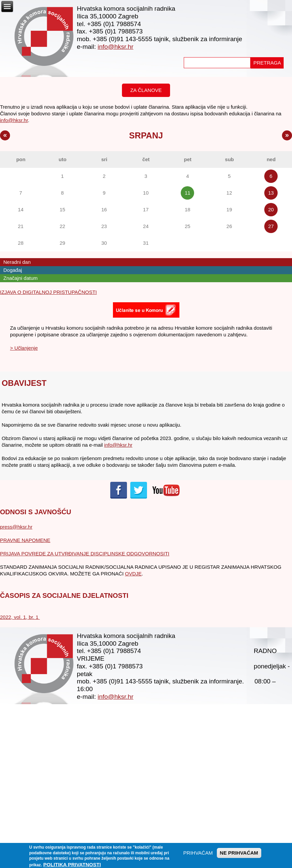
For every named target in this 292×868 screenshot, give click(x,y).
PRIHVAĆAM (198, 855)
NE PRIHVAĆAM (239, 855)
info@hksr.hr (115, 47)
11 (188, 193)
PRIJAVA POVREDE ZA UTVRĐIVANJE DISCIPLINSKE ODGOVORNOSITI (85, 554)
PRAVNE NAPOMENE (25, 540)
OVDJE (133, 574)
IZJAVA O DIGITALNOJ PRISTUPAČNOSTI (48, 292)
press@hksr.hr (16, 527)
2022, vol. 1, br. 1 (20, 617)
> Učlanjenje (24, 348)
